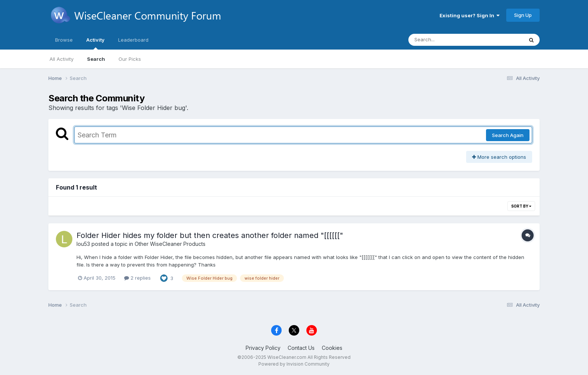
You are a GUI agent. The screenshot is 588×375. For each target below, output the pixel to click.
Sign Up (523, 15)
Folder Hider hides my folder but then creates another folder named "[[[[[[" (210, 235)
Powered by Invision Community (294, 364)
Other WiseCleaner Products (170, 244)
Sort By (521, 206)
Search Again (508, 135)
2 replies (137, 278)
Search (96, 59)
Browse (64, 40)
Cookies (332, 348)
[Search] (445, 40)
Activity (95, 43)
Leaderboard (133, 40)
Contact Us (301, 348)
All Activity (61, 59)
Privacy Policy (263, 348)
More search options (499, 157)
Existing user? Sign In (469, 15)
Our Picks (130, 59)
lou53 (83, 244)
